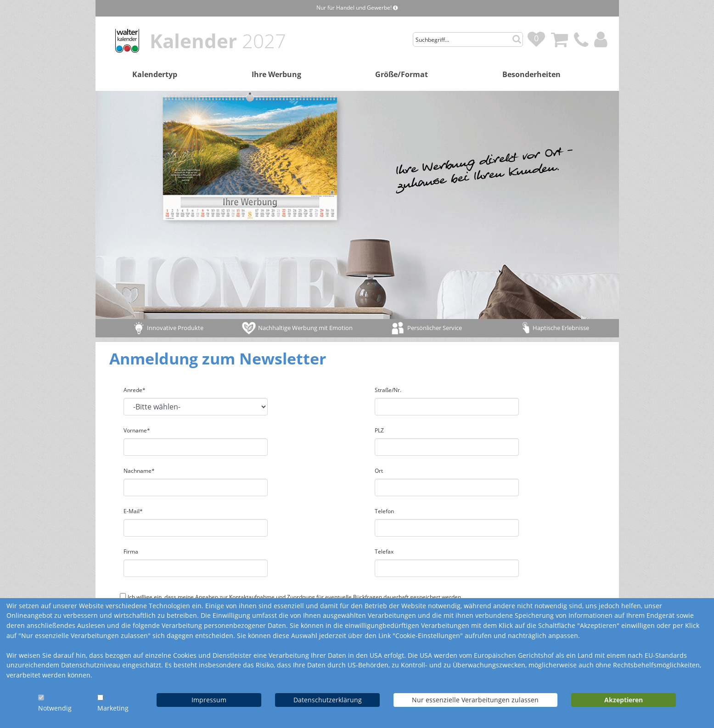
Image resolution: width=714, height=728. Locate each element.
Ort (379, 471)
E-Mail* (133, 511)
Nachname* (139, 471)
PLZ (379, 430)
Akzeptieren (624, 700)
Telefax (384, 552)
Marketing (113, 708)
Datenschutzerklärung (328, 700)
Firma (131, 552)
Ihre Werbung (276, 74)
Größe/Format (402, 74)
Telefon (384, 511)
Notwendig (55, 708)
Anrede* (135, 390)
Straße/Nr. (388, 390)
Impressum (209, 700)
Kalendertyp (155, 74)
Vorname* (137, 430)
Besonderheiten (531, 74)
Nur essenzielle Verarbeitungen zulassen (475, 700)
